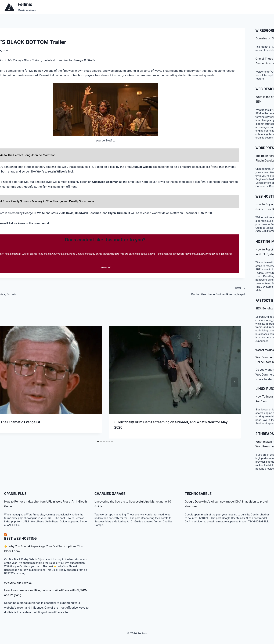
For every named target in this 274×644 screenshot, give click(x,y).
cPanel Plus (15, 494)
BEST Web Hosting (20, 538)
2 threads (265, 434)
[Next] (235, 382)
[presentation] (175, 370)
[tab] (98, 441)
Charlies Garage (110, 494)
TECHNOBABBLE (198, 494)
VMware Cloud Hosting (18, 583)
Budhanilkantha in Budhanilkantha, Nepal (177, 291)
